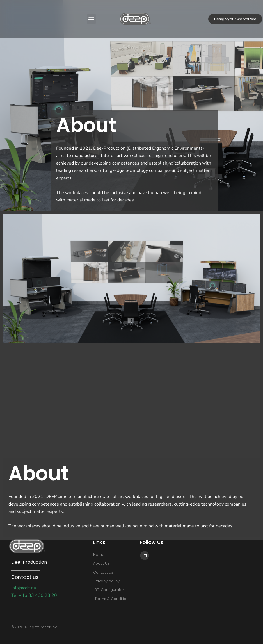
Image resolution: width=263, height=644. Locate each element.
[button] (91, 19)
